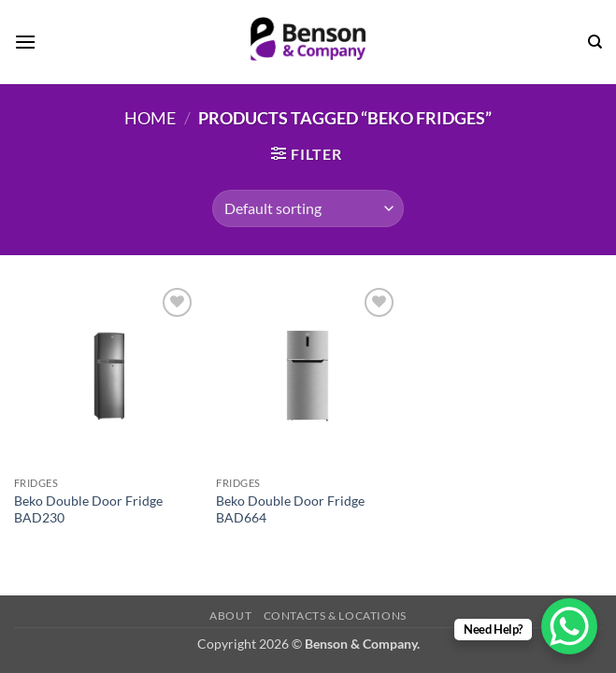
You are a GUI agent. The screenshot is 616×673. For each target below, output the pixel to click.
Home (150, 118)
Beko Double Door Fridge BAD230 (88, 509)
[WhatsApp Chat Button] (569, 626)
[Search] (595, 42)
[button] (25, 42)
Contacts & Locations (335, 616)
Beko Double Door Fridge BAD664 (290, 509)
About (230, 616)
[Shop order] (308, 208)
